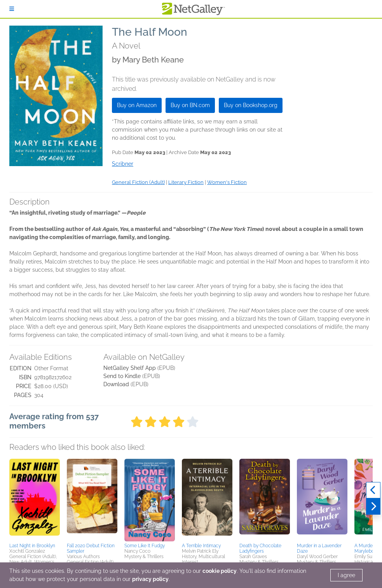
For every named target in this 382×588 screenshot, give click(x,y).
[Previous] (373, 490)
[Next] (373, 506)
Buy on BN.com (190, 105)
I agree (346, 575)
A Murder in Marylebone (367, 548)
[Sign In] (12, 9)
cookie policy (220, 571)
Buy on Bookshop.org (251, 105)
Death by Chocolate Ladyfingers (260, 548)
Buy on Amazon (137, 105)
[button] (35, 500)
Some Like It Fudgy (145, 546)
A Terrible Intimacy (201, 546)
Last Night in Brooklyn (32, 546)
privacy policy (150, 579)
